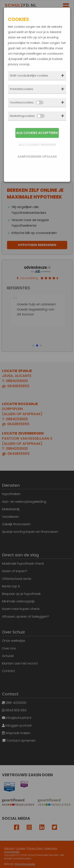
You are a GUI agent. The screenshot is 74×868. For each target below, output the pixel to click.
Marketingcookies (27, 116)
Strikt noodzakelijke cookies (29, 76)
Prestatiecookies (22, 89)
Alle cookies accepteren (37, 133)
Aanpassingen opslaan (37, 157)
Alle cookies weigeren (37, 145)
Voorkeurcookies (27, 102)
